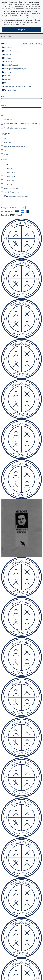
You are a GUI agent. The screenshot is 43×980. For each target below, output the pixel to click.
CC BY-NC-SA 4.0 (10, 176)
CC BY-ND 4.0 (9, 180)
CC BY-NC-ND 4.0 (10, 172)
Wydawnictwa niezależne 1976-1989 (18, 86)
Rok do (4, 106)
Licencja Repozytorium (12, 192)
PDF (5, 150)
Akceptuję (21, 30)
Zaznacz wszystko (35, 43)
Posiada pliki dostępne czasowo (15, 128)
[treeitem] (21, 47)
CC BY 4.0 (7, 164)
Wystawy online (10, 90)
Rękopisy (8, 79)
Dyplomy (8, 58)
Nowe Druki (9, 76)
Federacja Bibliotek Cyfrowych (15, 146)
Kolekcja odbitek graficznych (15, 69)
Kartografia (9, 62)
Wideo (6, 154)
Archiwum (8, 47)
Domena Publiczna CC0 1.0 (13, 188)
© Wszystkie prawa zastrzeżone (16, 196)
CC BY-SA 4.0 (8, 184)
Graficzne (7, 142)
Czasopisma (9, 54)
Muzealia (8, 72)
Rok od (4, 96)
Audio (6, 138)
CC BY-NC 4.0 (8, 168)
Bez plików (8, 120)
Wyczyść (25, 43)
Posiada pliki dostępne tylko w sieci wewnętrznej (22, 124)
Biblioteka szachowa (12, 51)
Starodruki (8, 83)
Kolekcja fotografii (11, 65)
